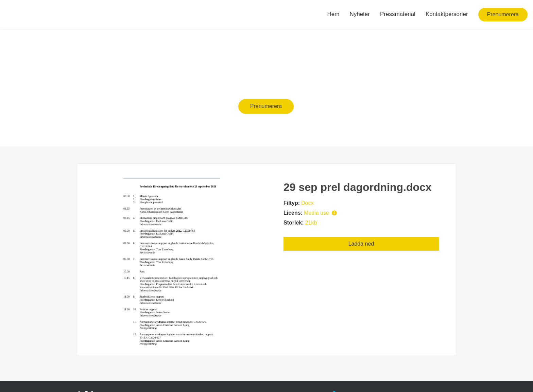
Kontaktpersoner (447, 14)
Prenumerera (503, 14)
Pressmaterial (398, 14)
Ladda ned (361, 244)
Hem (333, 14)
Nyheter (360, 14)
